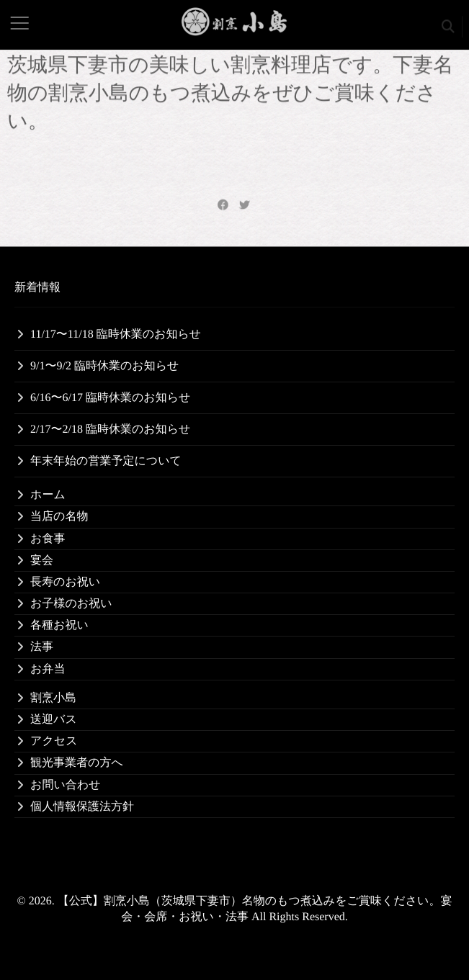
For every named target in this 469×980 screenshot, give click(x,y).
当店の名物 (59, 517)
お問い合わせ (66, 785)
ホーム (48, 495)
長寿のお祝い (65, 582)
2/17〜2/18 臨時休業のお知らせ (110, 430)
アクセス (54, 741)
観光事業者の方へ (77, 763)
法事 (42, 647)
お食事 (48, 539)
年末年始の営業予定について (106, 461)
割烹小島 (53, 698)
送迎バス (54, 720)
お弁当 (48, 669)
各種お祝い (59, 625)
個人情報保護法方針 (82, 807)
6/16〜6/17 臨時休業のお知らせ (110, 398)
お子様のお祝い (71, 604)
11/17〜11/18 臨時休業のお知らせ (116, 334)
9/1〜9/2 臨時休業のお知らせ (104, 366)
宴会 (42, 561)
